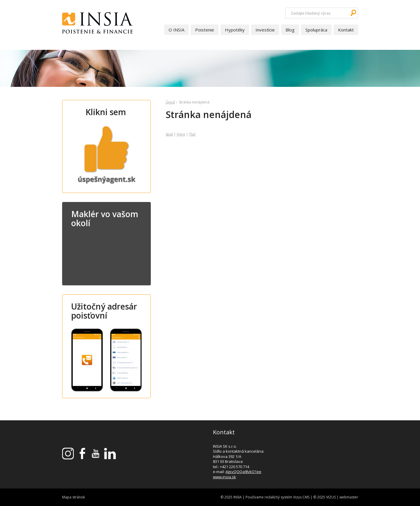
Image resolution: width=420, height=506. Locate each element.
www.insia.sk (224, 477)
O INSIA (176, 30)
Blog (290, 30)
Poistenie (205, 30)
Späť (169, 134)
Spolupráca (316, 30)
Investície (265, 30)
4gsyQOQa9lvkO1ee (243, 472)
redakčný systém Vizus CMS (287, 497)
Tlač (192, 134)
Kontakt (346, 30)
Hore (181, 134)
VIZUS (331, 497)
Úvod (170, 102)
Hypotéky (235, 30)
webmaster (349, 497)
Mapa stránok (73, 497)
